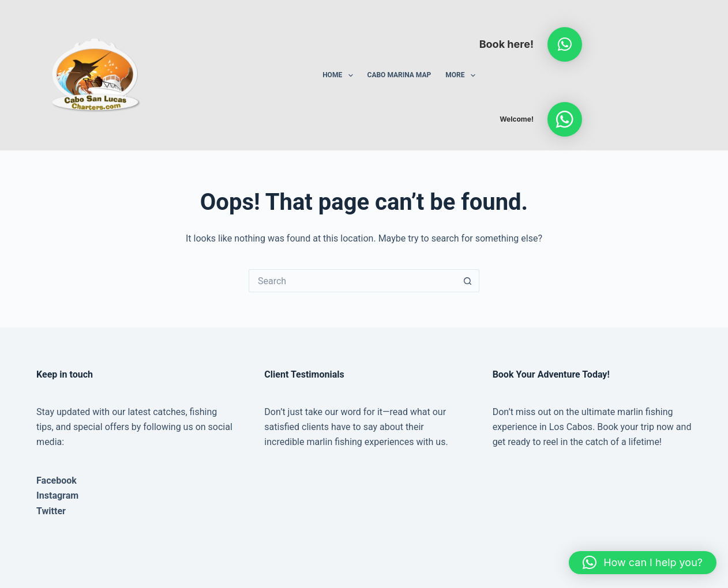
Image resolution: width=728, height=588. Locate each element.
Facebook (57, 480)
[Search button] (468, 281)
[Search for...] (352, 281)
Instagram (57, 495)
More (463, 76)
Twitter (51, 511)
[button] (565, 44)
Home (340, 76)
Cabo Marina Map (399, 75)
